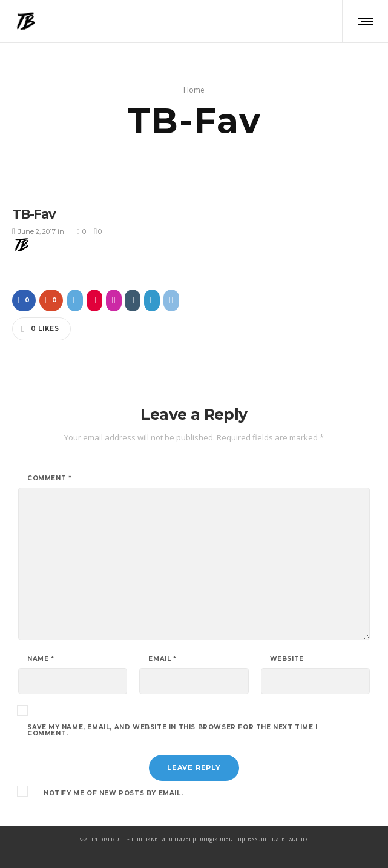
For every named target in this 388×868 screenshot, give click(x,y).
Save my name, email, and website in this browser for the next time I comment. (173, 728)
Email (162, 657)
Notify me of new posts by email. (113, 791)
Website (287, 657)
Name (41, 657)
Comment (49, 476)
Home (194, 89)
